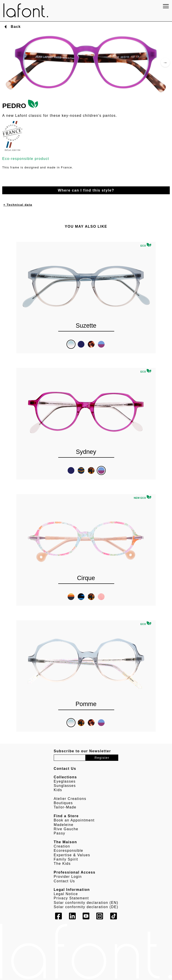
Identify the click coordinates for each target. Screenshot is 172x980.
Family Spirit (66, 859)
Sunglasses (65, 786)
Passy (60, 833)
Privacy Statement (71, 898)
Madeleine (64, 825)
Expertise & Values (72, 855)
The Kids (62, 864)
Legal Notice (66, 894)
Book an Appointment (74, 820)
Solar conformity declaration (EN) (86, 903)
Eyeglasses (65, 781)
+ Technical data (18, 205)
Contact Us (64, 881)
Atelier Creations (70, 799)
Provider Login (68, 877)
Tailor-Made (65, 807)
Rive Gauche (66, 829)
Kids (58, 790)
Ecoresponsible (69, 851)
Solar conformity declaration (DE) (86, 907)
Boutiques (63, 803)
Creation (62, 846)
